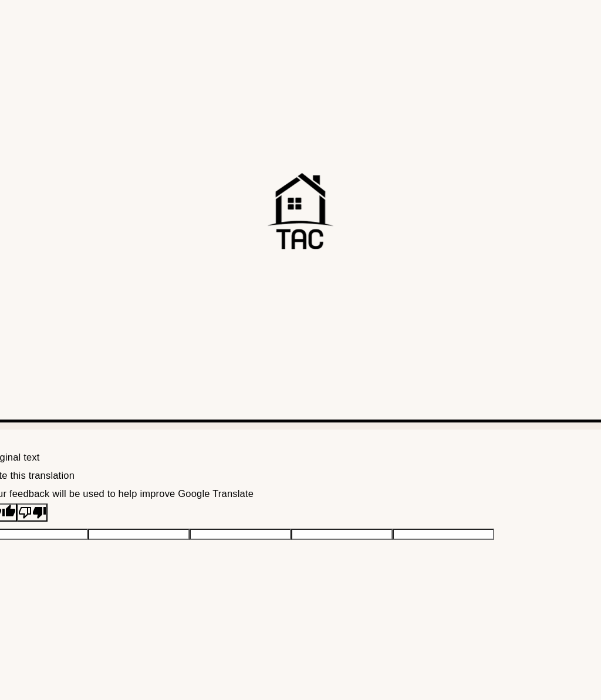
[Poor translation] (32, 513)
